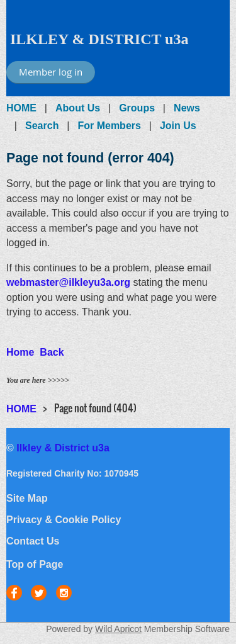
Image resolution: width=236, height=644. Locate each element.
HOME (21, 108)
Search (42, 126)
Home (20, 352)
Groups (137, 108)
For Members (109, 126)
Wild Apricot (118, 629)
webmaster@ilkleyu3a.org (68, 282)
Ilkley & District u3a (63, 448)
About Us (78, 108)
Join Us (178, 126)
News (187, 108)
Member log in (51, 72)
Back (52, 352)
